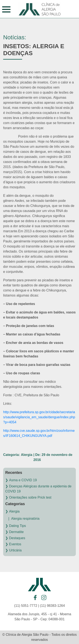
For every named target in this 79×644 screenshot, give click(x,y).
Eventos (15, 544)
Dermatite (16, 532)
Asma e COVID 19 (23, 480)
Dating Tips (17, 526)
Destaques (17, 538)
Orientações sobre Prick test (30, 497)
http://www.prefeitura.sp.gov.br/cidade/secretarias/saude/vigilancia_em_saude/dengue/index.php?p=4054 (39, 417)
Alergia (14, 511)
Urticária (15, 550)
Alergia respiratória (25, 519)
